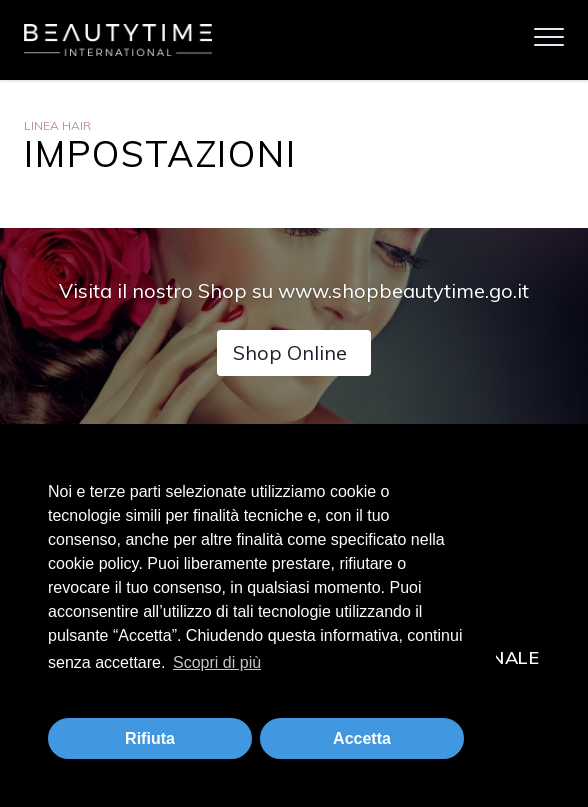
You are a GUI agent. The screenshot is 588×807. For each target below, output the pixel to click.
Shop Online (290, 352)
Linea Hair (57, 125)
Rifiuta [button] (150, 738)
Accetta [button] (362, 738)
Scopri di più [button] (217, 662)
